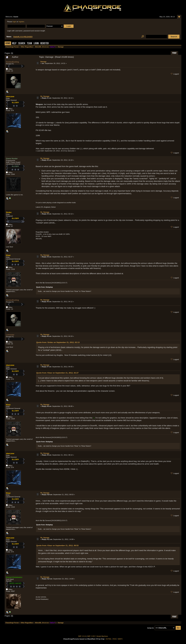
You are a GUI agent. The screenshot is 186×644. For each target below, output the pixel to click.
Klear (8, 255)
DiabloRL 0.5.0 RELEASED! (23, 37)
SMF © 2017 (91, 636)
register (21, 22)
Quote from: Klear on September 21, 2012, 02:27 (57, 373)
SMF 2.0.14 (82, 636)
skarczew (10, 96)
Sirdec (9, 212)
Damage (43, 62)
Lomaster (10, 335)
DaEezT (53, 47)
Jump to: (151, 628)
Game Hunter (12, 159)
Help (14, 44)
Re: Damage (45, 96)
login (14, 22)
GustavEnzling (12, 62)
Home (8, 44)
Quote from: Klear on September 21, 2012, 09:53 (57, 545)
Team (29, 44)
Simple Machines (102, 636)
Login (36, 44)
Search (22, 44)
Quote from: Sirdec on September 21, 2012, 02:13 (58, 342)
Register (45, 44)
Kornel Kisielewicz (14, 577)
